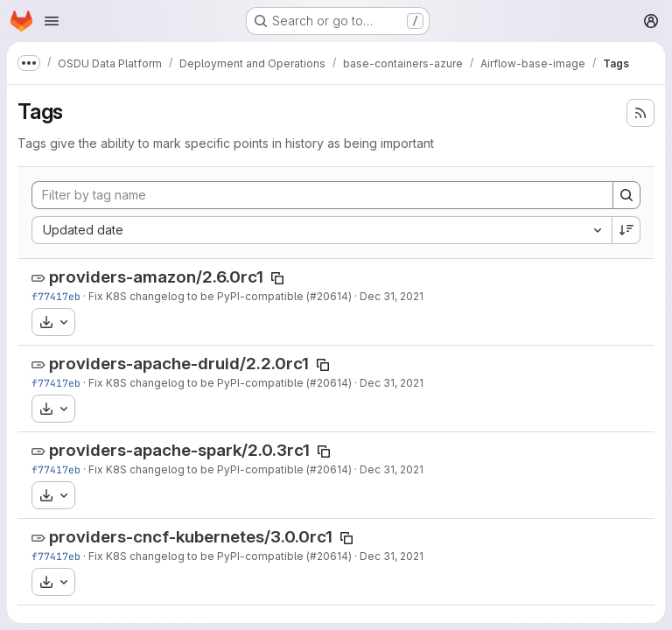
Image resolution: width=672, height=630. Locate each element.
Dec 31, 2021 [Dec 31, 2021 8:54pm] (392, 296)
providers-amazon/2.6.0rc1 (156, 277)
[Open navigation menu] (52, 21)
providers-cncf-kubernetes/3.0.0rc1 (191, 537)
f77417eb (56, 296)
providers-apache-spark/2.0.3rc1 (179, 450)
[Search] (626, 195)
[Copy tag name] (277, 278)
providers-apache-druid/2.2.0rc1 (179, 364)
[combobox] (322, 230)
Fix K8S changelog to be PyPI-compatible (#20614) (220, 296)
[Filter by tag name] (322, 195)
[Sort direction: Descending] (626, 230)
